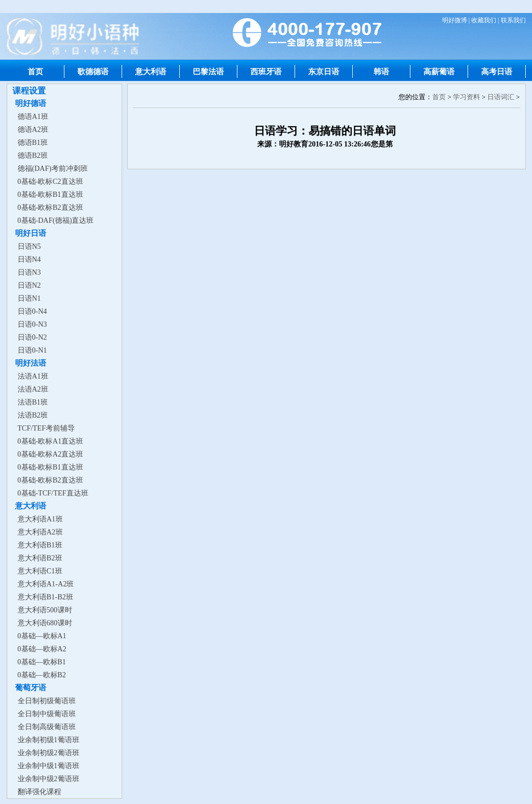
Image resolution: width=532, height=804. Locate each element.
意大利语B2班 (40, 558)
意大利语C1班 (40, 571)
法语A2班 (33, 389)
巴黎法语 (208, 71)
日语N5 (29, 246)
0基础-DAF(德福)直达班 (56, 220)
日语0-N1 (32, 350)
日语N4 (29, 259)
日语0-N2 (32, 337)
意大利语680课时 (45, 623)
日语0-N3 (32, 324)
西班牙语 (266, 71)
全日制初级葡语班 (47, 701)
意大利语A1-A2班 (46, 584)
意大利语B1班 (40, 545)
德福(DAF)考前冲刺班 (53, 169)
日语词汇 (501, 97)
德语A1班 (33, 117)
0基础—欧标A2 (42, 649)
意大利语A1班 (40, 519)
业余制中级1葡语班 (49, 766)
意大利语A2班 (40, 532)
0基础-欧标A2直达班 (51, 454)
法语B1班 (33, 402)
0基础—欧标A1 (42, 636)
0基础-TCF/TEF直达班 (53, 493)
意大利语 (151, 71)
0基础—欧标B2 (42, 675)
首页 (35, 71)
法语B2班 (33, 415)
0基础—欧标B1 (42, 662)
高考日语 (497, 71)
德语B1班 (33, 143)
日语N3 (29, 272)
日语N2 (29, 285)
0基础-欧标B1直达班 (50, 195)
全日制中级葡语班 (47, 714)
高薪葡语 (439, 71)
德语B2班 (33, 156)
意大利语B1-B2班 (45, 597)
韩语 (381, 71)
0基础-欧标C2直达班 (50, 182)
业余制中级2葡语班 (49, 779)
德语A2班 (33, 130)
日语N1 (29, 298)
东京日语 (324, 71)
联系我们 (513, 20)
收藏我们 (484, 20)
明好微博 (455, 20)
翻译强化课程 (39, 792)
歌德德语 (93, 71)
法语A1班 (33, 376)
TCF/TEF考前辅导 (46, 428)
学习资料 (467, 97)
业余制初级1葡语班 (49, 740)
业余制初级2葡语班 (49, 753)
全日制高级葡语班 (47, 727)
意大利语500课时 (45, 610)
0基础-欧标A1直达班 (51, 441)
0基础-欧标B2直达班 (50, 207)
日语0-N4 (32, 311)
